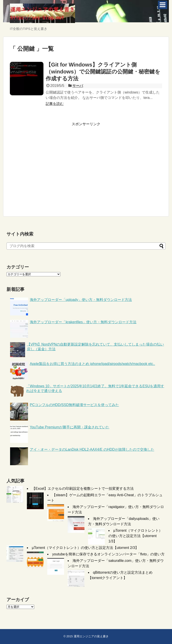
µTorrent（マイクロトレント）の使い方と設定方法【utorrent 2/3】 (85, 548)
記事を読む (55, 104)
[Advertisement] (47, 169)
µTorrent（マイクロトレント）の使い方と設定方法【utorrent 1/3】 (135, 536)
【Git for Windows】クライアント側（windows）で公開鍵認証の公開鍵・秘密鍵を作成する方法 (103, 72)
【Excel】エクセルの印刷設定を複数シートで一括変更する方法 (83, 489)
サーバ (78, 86)
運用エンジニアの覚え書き (91, 636)
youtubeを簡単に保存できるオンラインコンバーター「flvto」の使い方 (108, 554)
